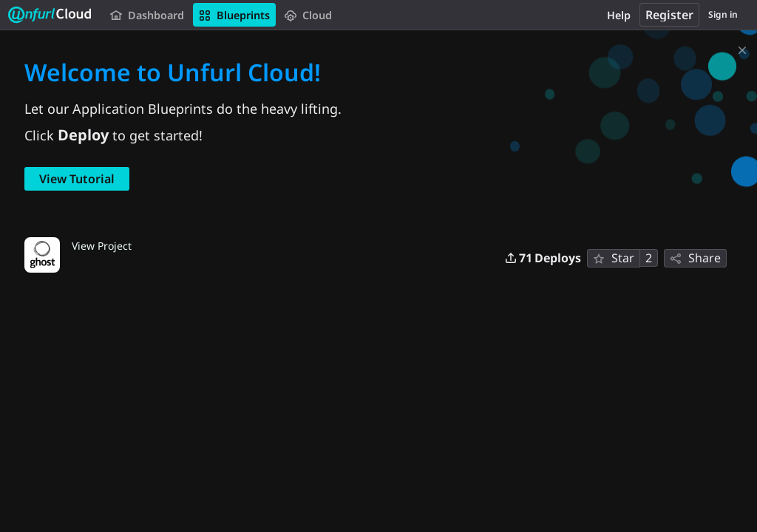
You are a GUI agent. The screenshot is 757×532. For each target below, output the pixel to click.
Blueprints (234, 15)
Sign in (723, 14)
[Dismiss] (742, 47)
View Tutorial (77, 179)
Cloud (308, 15)
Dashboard (147, 15)
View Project (102, 245)
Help (619, 15)
